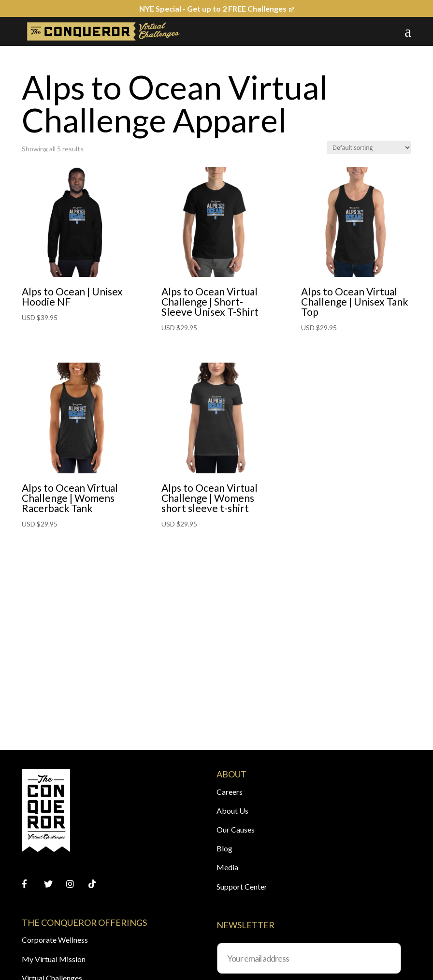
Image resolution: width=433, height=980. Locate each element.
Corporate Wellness (55, 940)
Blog (224, 848)
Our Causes (236, 829)
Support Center (242, 886)
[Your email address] (309, 958)
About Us (232, 811)
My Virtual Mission (54, 959)
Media (227, 867)
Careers (230, 792)
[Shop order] (369, 148)
